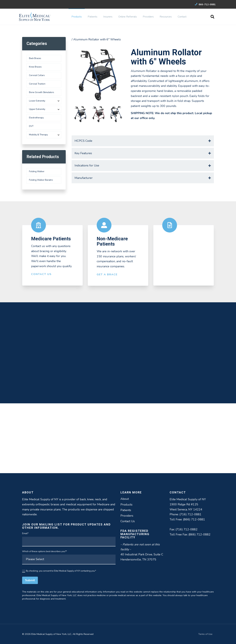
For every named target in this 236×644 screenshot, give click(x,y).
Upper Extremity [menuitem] (37, 109)
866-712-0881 (205, 4)
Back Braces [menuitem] (35, 58)
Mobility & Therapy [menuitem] (38, 135)
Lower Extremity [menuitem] (37, 101)
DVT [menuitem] (31, 126)
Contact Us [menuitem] (128, 521)
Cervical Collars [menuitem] (37, 75)
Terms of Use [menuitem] (205, 634)
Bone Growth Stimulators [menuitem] (42, 92)
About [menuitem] (125, 499)
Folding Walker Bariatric (41, 180)
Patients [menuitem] (93, 17)
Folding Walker (37, 171)
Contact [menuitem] (182, 17)
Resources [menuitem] (166, 17)
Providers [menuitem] (148, 17)
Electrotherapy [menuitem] (36, 118)
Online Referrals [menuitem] (128, 17)
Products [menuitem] (77, 17)
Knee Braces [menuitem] (35, 67)
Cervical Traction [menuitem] (37, 84)
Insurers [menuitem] (108, 17)
